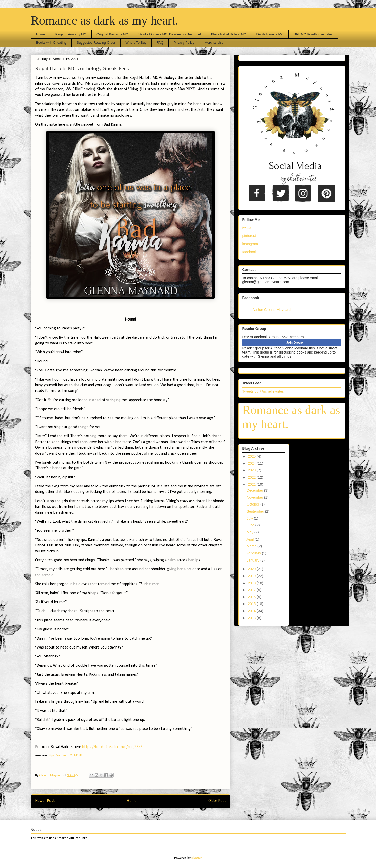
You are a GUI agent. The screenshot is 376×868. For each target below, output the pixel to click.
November (255, 497)
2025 (252, 456)
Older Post (217, 801)
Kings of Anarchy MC (71, 34)
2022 (252, 477)
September (256, 511)
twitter (247, 228)
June (251, 525)
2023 (252, 470)
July (250, 518)
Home (41, 34)
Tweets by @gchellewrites (263, 391)
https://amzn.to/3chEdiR (65, 756)
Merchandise (214, 43)
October (253, 504)
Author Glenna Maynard (272, 310)
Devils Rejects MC (270, 34)
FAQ (160, 43)
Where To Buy (136, 43)
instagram (250, 244)
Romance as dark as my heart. (105, 20)
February (254, 553)
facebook (250, 252)
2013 (252, 618)
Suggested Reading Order (96, 43)
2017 (252, 590)
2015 (252, 604)
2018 (252, 583)
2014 (252, 611)
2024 (252, 463)
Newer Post (45, 801)
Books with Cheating (51, 43)
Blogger (197, 858)
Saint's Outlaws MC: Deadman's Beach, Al (170, 34)
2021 (252, 484)
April (251, 539)
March (252, 546)
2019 (252, 576)
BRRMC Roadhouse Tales (313, 34)
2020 (252, 569)
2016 (252, 597)
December (255, 490)
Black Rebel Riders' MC (229, 34)
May (250, 532)
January (253, 560)
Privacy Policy (184, 43)
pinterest (249, 236)
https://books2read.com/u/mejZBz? (112, 747)
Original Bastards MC (112, 34)
